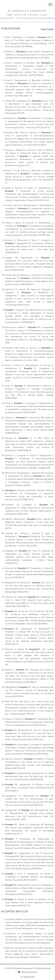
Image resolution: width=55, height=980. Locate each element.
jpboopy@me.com (29, 972)
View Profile (47, 29)
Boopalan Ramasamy (28, 11)
